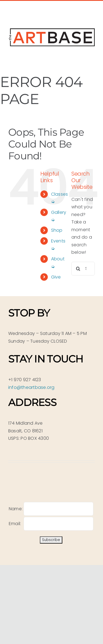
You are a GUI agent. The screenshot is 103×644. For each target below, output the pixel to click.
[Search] (78, 269)
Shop (57, 230)
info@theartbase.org (31, 387)
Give (56, 277)
